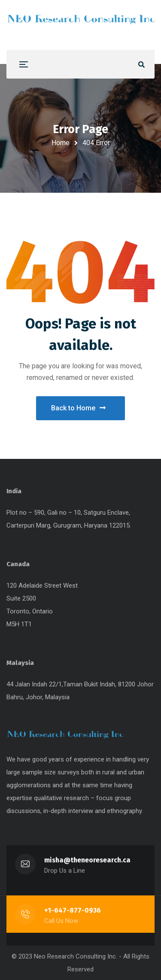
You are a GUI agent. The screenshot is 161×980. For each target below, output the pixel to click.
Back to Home (78, 408)
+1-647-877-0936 (73, 910)
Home (61, 143)
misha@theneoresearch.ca (87, 860)
